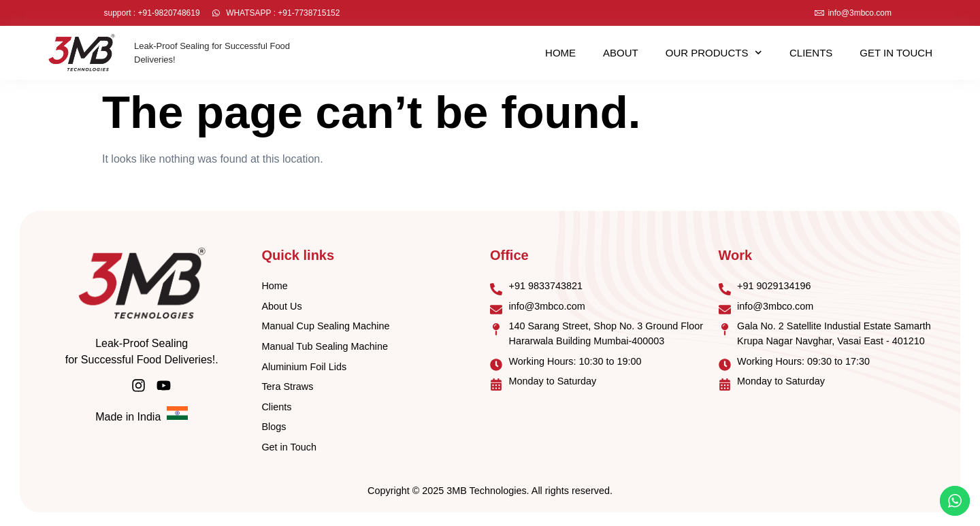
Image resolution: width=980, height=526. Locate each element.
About (621, 53)
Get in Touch (896, 53)
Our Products (714, 53)
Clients (811, 53)
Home (560, 53)
